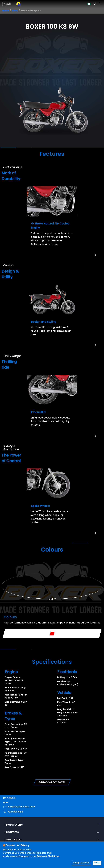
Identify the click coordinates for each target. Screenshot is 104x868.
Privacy (41, 856)
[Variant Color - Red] (52, 634)
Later (97, 863)
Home (5, 11)
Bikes (15, 11)
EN (95, 4)
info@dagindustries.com (21, 807)
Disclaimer (53, 856)
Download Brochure (52, 782)
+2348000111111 (15, 812)
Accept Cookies (81, 863)
